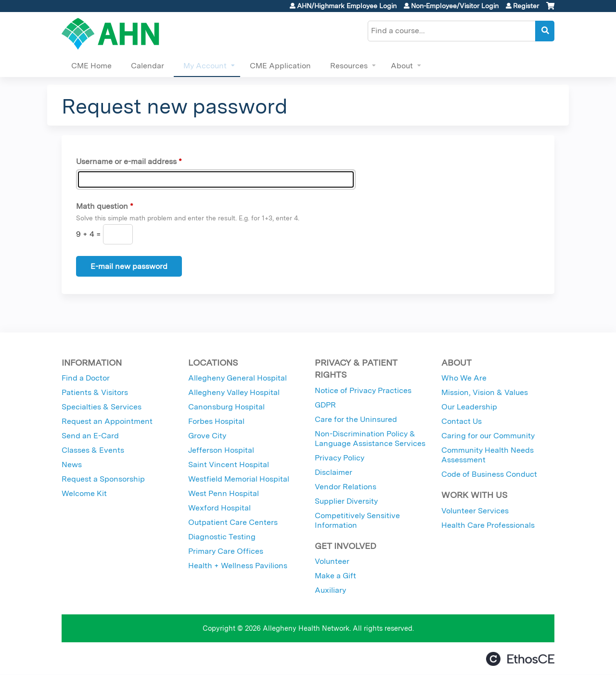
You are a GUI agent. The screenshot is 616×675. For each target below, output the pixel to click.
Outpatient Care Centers (233, 522)
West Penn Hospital (224, 493)
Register (526, 6)
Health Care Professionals (488, 525)
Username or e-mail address (126, 161)
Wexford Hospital (219, 508)
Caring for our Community (488, 436)
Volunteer (332, 561)
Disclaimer (334, 472)
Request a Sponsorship (103, 479)
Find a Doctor (86, 378)
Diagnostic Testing (222, 537)
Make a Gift (335, 576)
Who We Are (464, 378)
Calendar (148, 66)
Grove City (207, 436)
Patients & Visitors (95, 392)
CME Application (280, 66)
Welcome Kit (84, 493)
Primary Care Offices (226, 551)
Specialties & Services (102, 407)
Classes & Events (93, 450)
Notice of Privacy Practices (363, 390)
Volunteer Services (475, 511)
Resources (349, 66)
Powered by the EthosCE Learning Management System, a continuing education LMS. (520, 659)
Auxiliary (330, 590)
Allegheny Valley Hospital (234, 392)
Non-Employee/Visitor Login (455, 6)
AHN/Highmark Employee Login (347, 6)
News (72, 465)
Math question (102, 206)
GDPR (325, 405)
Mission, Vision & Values (485, 392)
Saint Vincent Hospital (229, 465)
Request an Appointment (107, 421)
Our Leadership (469, 407)
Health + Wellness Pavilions (238, 566)
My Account (205, 66)
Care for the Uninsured (356, 419)
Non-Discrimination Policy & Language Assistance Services (370, 439)
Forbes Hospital (216, 421)
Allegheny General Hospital (237, 378)
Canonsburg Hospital (226, 407)
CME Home (91, 66)
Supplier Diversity (346, 501)
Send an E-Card (90, 436)
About (402, 66)
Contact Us (462, 421)
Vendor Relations (346, 487)
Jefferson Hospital (221, 450)
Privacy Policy (340, 458)
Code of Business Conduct (489, 474)
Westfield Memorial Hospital (239, 479)
